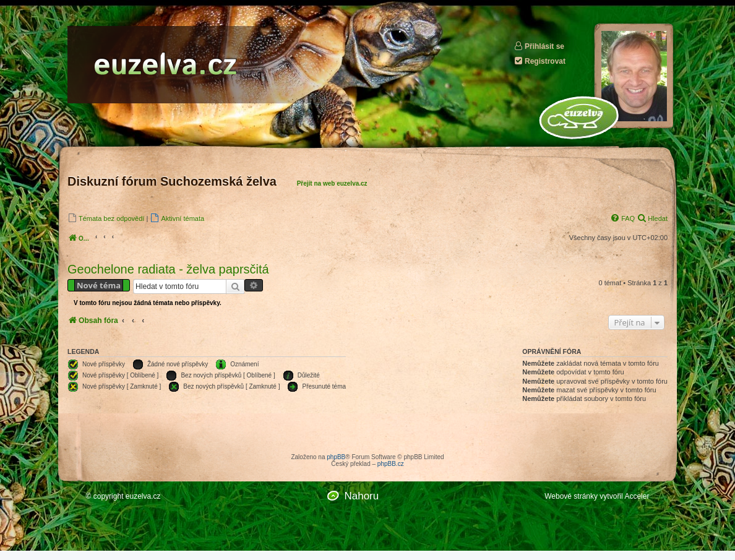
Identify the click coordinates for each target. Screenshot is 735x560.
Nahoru (361, 496)
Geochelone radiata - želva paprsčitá (168, 269)
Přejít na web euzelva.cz (332, 183)
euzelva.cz (143, 496)
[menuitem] (106, 218)
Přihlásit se (539, 46)
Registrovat (539, 61)
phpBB (336, 457)
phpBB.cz (391, 464)
